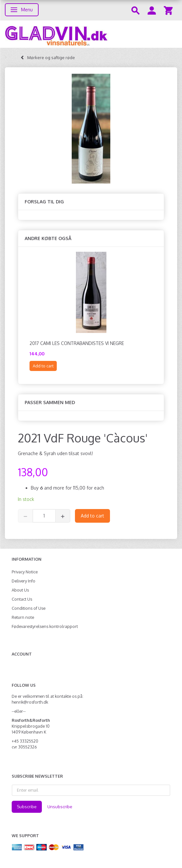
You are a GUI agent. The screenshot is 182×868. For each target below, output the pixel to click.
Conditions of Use (29, 608)
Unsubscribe (60, 807)
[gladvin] (91, 34)
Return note (23, 617)
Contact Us (22, 599)
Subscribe (27, 807)
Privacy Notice (25, 572)
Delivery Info (24, 581)
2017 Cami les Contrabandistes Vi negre (77, 343)
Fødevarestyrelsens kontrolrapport (45, 626)
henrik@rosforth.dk (30, 702)
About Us (20, 590)
